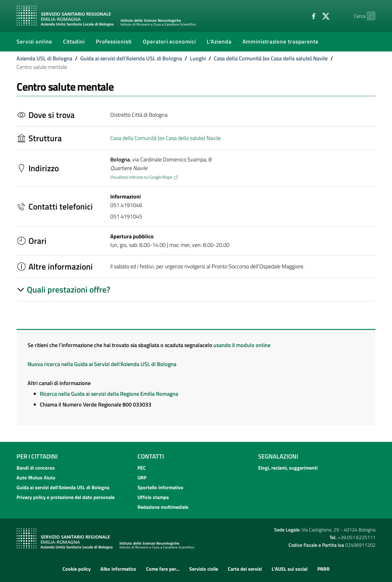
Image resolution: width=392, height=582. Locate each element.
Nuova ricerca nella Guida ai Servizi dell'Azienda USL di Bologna (102, 364)
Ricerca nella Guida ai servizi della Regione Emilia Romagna (109, 394)
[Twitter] (314, 16)
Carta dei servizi (245, 569)
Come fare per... (163, 569)
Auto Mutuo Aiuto (36, 478)
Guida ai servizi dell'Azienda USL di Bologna (131, 58)
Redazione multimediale (163, 507)
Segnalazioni (278, 456)
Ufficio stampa (153, 497)
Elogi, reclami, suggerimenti (288, 468)
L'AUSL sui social (290, 569)
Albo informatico (118, 569)
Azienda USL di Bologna (44, 58)
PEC (142, 468)
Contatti (151, 456)
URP (142, 478)
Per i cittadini (37, 456)
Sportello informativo (160, 487)
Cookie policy (77, 569)
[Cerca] (368, 16)
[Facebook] (302, 16)
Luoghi (198, 58)
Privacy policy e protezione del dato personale (66, 497)
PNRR (323, 569)
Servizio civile (204, 569)
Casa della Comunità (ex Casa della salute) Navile (271, 58)
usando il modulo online (242, 345)
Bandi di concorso (36, 468)
